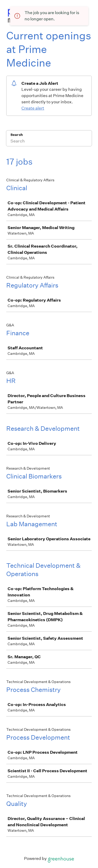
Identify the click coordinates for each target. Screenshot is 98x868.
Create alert (33, 108)
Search (17, 135)
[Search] (49, 142)
